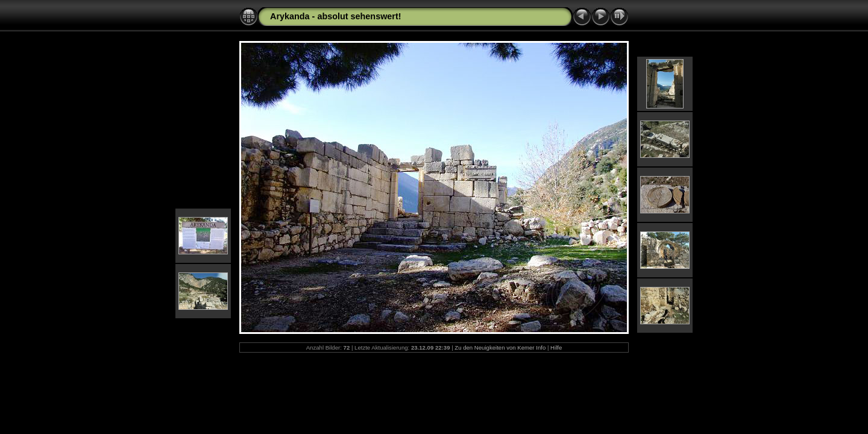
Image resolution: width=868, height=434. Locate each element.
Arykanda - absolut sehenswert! (336, 16)
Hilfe (556, 348)
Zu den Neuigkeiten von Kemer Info (500, 348)
